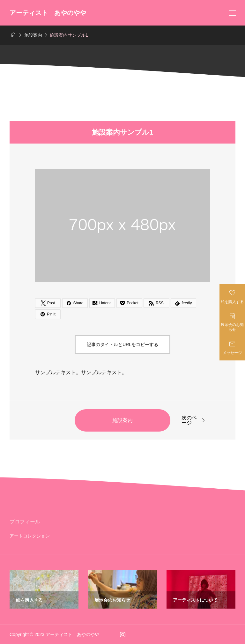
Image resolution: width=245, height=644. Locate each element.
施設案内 (122, 420)
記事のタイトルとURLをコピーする (122, 344)
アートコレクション (30, 536)
